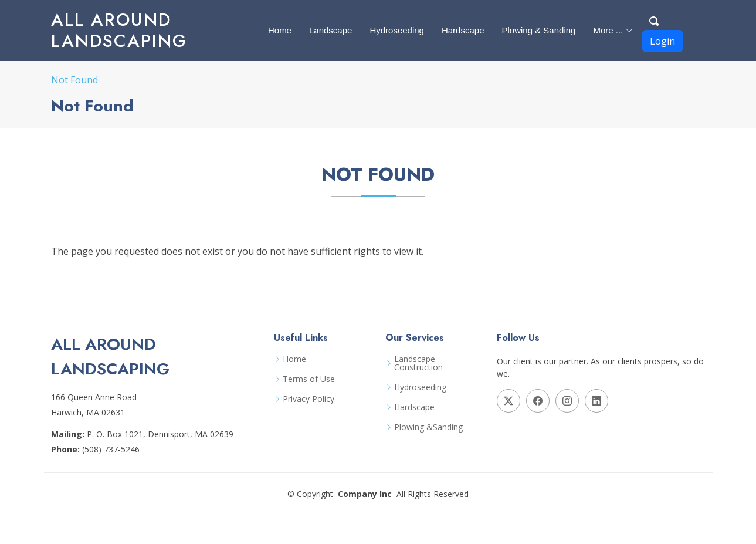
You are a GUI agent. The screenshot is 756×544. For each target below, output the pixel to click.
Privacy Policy (308, 399)
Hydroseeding (397, 30)
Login (662, 41)
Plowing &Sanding (428, 427)
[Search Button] (655, 19)
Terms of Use (309, 379)
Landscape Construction (418, 363)
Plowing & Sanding (538, 30)
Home (280, 30)
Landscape (330, 30)
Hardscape (463, 30)
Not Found (74, 80)
